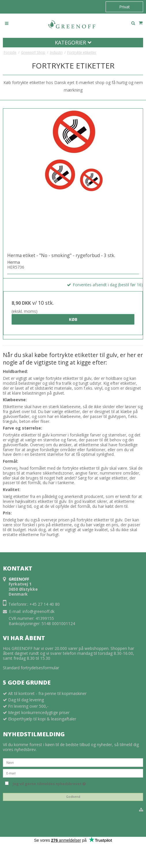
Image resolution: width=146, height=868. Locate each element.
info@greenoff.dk (39, 611)
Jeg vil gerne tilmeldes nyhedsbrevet (49, 783)
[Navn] (73, 762)
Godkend (73, 797)
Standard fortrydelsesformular (31, 668)
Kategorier (73, 42)
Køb (73, 319)
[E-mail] (73, 773)
